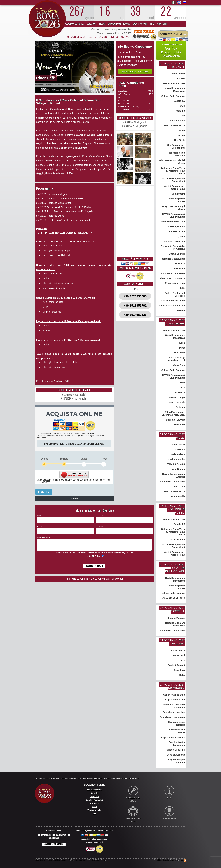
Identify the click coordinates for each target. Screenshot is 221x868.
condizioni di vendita (94, 555)
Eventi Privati (140, 24)
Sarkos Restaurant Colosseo (174, 294)
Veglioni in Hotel (94, 810)
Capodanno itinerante (173, 737)
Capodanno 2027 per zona (172, 642)
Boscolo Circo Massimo (177, 154)
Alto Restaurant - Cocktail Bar (175, 146)
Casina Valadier (176, 120)
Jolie (182, 288)
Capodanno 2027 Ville (172, 436)
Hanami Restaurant (174, 241)
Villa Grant (179, 486)
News (102, 24)
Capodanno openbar (173, 712)
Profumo (180, 111)
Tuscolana (179, 670)
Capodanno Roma (74, 24)
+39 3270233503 (75, 37)
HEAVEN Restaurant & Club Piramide (172, 215)
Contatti (162, 24)
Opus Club (179, 365)
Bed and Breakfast (94, 790)
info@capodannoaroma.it (76, 860)
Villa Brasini (178, 194)
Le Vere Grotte (177, 231)
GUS (182, 106)
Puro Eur (180, 264)
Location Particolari (94, 800)
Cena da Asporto (175, 755)
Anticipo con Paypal (54, 844)
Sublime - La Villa (175, 420)
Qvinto (181, 236)
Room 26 (180, 392)
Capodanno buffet (175, 700)
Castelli (94, 793)
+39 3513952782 (98, 37)
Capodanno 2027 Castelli (172, 610)
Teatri (94, 807)
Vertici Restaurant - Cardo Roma (174, 187)
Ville (94, 813)
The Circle (179, 140)
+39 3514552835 (121, 37)
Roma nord (179, 655)
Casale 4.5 (179, 101)
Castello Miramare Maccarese (175, 90)
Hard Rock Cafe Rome (173, 273)
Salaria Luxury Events (173, 301)
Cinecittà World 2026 (173, 598)
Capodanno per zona (119, 24)
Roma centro (178, 650)
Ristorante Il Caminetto (172, 278)
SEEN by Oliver (176, 226)
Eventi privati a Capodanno (176, 744)
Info (152, 24)
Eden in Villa (178, 496)
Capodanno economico (172, 717)
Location (91, 24)
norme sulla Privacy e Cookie (120, 555)
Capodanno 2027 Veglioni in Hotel (172, 509)
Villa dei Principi (176, 464)
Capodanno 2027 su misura (172, 686)
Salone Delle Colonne (173, 96)
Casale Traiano (176, 454)
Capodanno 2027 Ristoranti (172, 65)
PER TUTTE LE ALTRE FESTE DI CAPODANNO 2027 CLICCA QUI (94, 581)
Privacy (103, 860)
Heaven (180, 310)
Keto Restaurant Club (173, 222)
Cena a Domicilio (175, 750)
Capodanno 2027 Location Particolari (172, 568)
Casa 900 (180, 79)
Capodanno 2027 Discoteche (172, 322)
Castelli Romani (176, 665)
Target (181, 135)
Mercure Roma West (174, 83)
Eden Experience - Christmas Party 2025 (173, 413)
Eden (182, 130)
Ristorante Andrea (175, 283)
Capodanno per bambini (176, 761)
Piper (182, 348)
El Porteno (179, 268)
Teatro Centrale (176, 402)
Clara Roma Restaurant (172, 306)
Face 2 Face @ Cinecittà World (176, 359)
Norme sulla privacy (177, 860)
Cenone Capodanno (174, 695)
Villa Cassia (178, 74)
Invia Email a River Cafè (135, 72)
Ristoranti (94, 803)
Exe (183, 116)
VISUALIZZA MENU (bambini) (74, 398)
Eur (183, 660)
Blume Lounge (177, 254)
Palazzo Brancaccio (174, 125)
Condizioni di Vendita (162, 860)
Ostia (182, 675)
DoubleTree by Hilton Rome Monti (173, 180)
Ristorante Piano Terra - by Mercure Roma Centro (172, 171)
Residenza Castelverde (172, 259)
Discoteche (94, 797)
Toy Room (179, 425)
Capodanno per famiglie (176, 723)
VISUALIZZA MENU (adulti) (74, 395)
